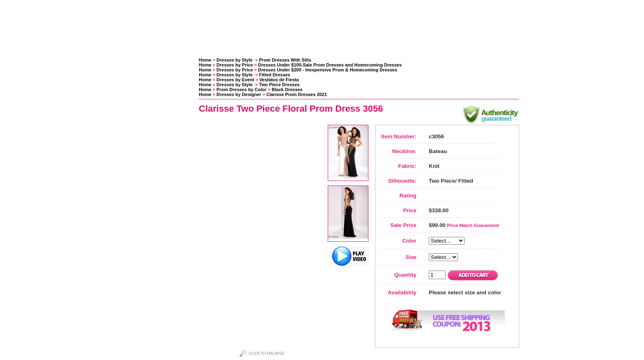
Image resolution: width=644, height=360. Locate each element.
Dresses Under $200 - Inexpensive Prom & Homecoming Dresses (328, 70)
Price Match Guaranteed (473, 225)
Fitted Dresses (275, 75)
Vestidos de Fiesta (279, 80)
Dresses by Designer (239, 94)
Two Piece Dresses (279, 85)
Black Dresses (287, 89)
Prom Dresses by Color (241, 89)
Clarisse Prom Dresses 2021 (297, 94)
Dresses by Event (235, 80)
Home (205, 60)
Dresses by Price (235, 65)
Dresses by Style (235, 60)
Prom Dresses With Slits (285, 60)
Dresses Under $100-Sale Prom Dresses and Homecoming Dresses (330, 65)
